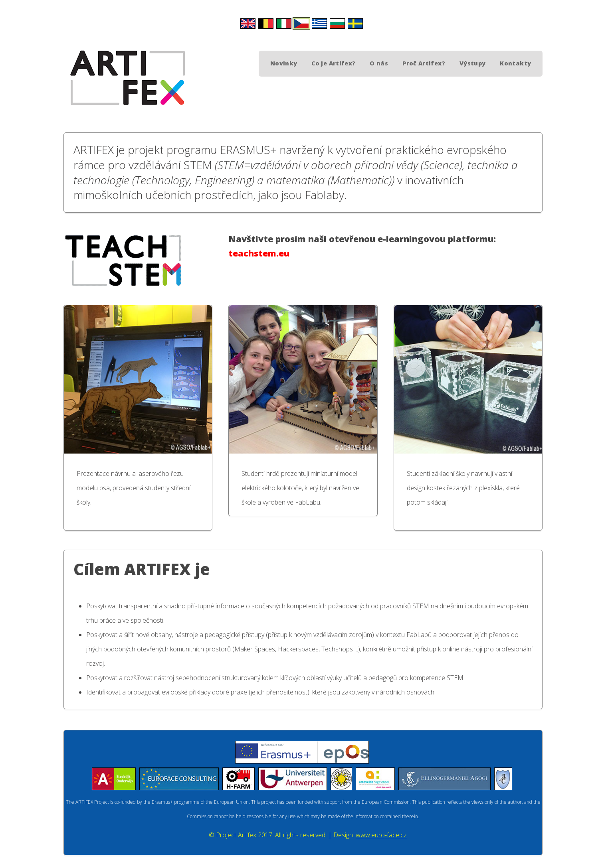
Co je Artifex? (333, 63)
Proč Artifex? (424, 63)
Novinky (284, 63)
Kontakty (515, 63)
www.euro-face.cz (381, 835)
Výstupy (473, 63)
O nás (379, 63)
